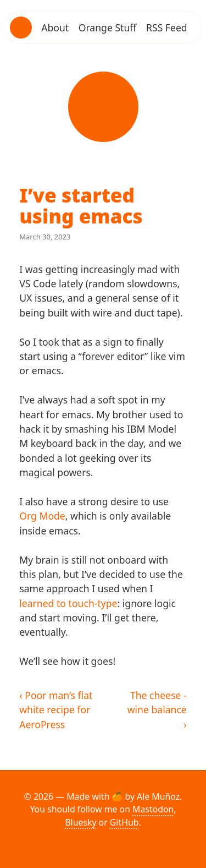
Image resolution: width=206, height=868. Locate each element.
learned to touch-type (68, 603)
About (55, 28)
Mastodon (153, 809)
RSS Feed (167, 28)
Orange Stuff (108, 28)
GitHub (124, 822)
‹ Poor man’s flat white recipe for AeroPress (56, 710)
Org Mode (42, 516)
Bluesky (80, 822)
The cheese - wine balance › (157, 710)
